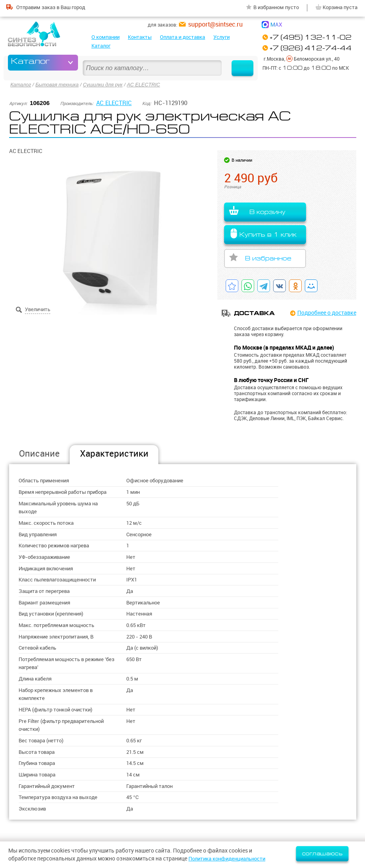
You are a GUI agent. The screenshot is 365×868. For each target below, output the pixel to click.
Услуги (221, 37)
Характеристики (114, 453)
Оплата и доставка (182, 37)
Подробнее (327, 312)
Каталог (101, 46)
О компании (106, 37)
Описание (39, 453)
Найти (239, 62)
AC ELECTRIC (147, 84)
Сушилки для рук (106, 84)
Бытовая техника (58, 84)
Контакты (140, 37)
